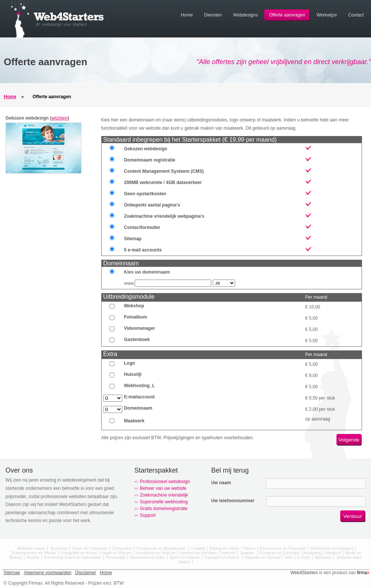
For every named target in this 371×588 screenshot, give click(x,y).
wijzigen (59, 118)
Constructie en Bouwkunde (161, 548)
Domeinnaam (138, 408)
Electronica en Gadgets (332, 548)
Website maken (32, 548)
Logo (130, 363)
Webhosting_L (140, 386)
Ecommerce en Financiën (283, 548)
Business (59, 548)
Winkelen (323, 557)
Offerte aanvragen (52, 97)
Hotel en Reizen (117, 553)
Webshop (134, 306)
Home (10, 97)
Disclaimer (86, 573)
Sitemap (12, 573)
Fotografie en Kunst (79, 553)
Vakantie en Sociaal (263, 557)
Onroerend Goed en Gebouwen (72, 557)
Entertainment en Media (34, 553)
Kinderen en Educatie (280, 553)
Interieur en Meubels (198, 553)
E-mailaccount (140, 397)
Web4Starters (304, 573)
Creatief (198, 548)
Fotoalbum (136, 317)
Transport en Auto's (222, 557)
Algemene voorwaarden (48, 573)
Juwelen (247, 553)
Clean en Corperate (90, 548)
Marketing (312, 553)
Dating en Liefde (224, 548)
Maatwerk (134, 421)
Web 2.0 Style (297, 557)
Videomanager (140, 328)
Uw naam (221, 483)
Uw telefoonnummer (233, 501)
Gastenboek (137, 340)
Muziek (33, 557)
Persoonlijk (116, 557)
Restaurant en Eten (148, 557)
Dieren (249, 548)
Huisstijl (133, 374)
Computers (122, 548)
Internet (228, 553)
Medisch (333, 553)
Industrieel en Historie (155, 553)
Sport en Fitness (185, 557)
